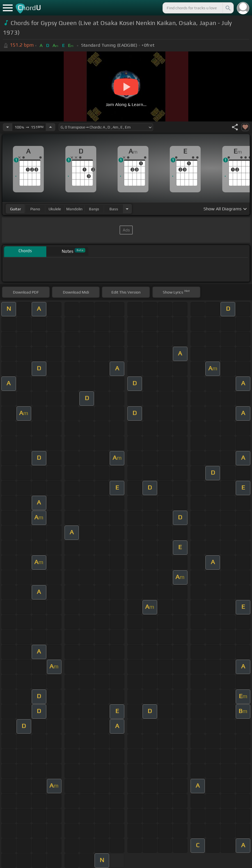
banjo (94, 209)
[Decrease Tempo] (8, 127)
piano (35, 209)
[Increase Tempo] (51, 127)
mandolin (74, 209)
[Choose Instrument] (127, 209)
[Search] (228, 8)
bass (114, 209)
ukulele (55, 209)
